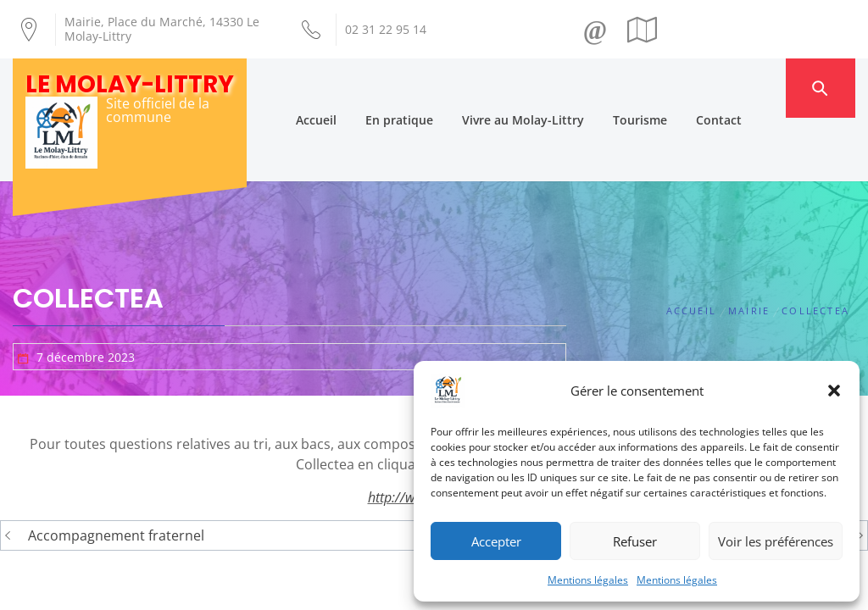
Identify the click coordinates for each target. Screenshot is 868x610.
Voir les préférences (776, 541)
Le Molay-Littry (130, 84)
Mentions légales (588, 580)
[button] (834, 391)
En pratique (431, 88)
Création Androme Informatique (278, 570)
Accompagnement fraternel (116, 473)
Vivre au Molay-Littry (554, 88)
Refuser (635, 541)
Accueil (348, 88)
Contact (750, 88)
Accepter (496, 541)
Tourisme (671, 88)
